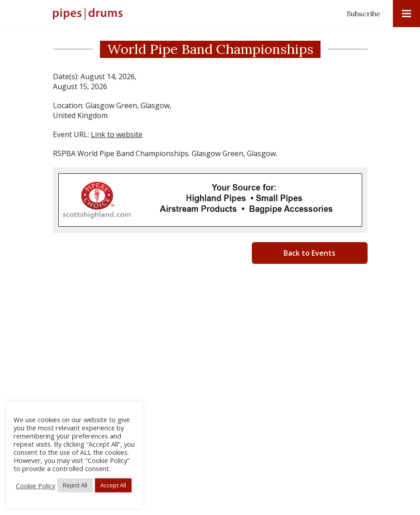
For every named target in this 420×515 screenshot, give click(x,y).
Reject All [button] (75, 485)
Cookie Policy (35, 486)
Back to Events (309, 253)
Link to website (117, 134)
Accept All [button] (113, 485)
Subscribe (363, 14)
